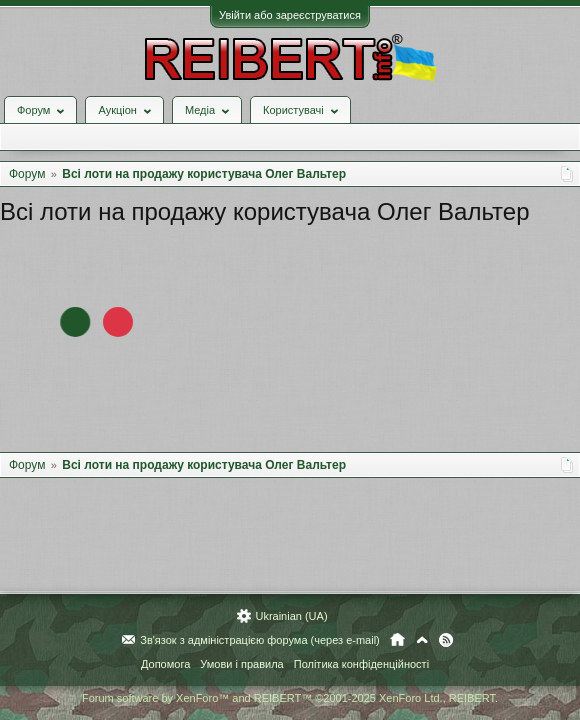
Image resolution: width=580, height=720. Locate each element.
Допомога (165, 664)
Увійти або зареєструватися (290, 15)
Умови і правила (241, 664)
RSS (446, 640)
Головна (397, 640)
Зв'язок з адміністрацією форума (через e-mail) (260, 640)
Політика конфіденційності (361, 664)
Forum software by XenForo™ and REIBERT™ (290, 698)
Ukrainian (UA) (291, 616)
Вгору (422, 640)
